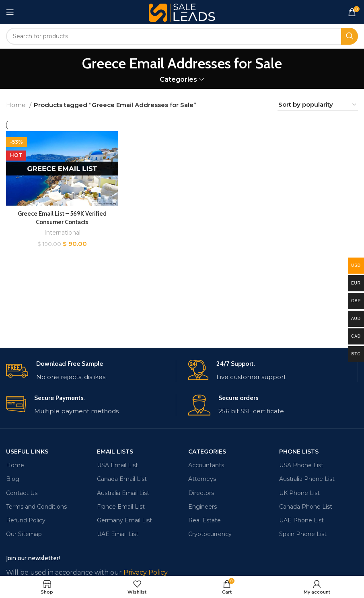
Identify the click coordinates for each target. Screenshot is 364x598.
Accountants (206, 465)
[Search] (182, 36)
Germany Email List (124, 520)
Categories (178, 79)
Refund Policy (26, 520)
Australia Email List (123, 493)
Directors (201, 493)
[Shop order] (318, 105)
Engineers (203, 507)
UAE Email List (118, 534)
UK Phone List (299, 493)
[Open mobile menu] (10, 12)
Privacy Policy (146, 572)
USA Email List (117, 465)
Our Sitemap (24, 534)
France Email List (121, 507)
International (62, 233)
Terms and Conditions (36, 507)
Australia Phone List (307, 479)
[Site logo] (182, 11)
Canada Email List (122, 479)
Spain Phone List (303, 534)
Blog (13, 479)
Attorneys (202, 479)
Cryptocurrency (210, 534)
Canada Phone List (306, 507)
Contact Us (22, 493)
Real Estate (205, 520)
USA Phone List (301, 465)
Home (17, 105)
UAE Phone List (301, 520)
